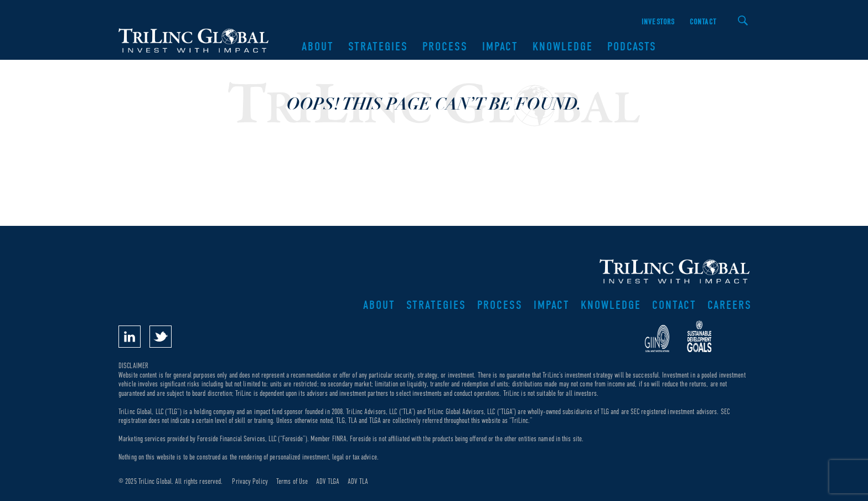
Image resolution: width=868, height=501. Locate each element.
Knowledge (563, 47)
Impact (500, 47)
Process (445, 47)
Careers (730, 305)
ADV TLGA (328, 481)
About (318, 47)
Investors (658, 22)
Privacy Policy (250, 481)
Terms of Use (292, 481)
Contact (703, 22)
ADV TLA (358, 481)
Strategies (378, 47)
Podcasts (632, 47)
